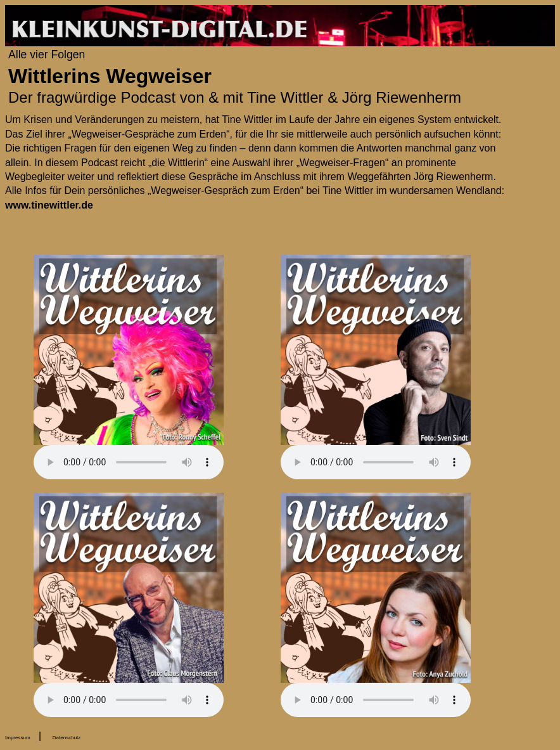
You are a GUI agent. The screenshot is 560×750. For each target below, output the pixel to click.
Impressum (18, 738)
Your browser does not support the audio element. (129, 462)
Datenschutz (67, 738)
